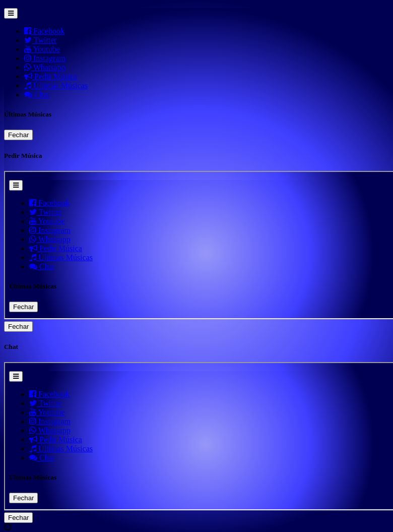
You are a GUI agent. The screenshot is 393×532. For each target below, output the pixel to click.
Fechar (18, 135)
